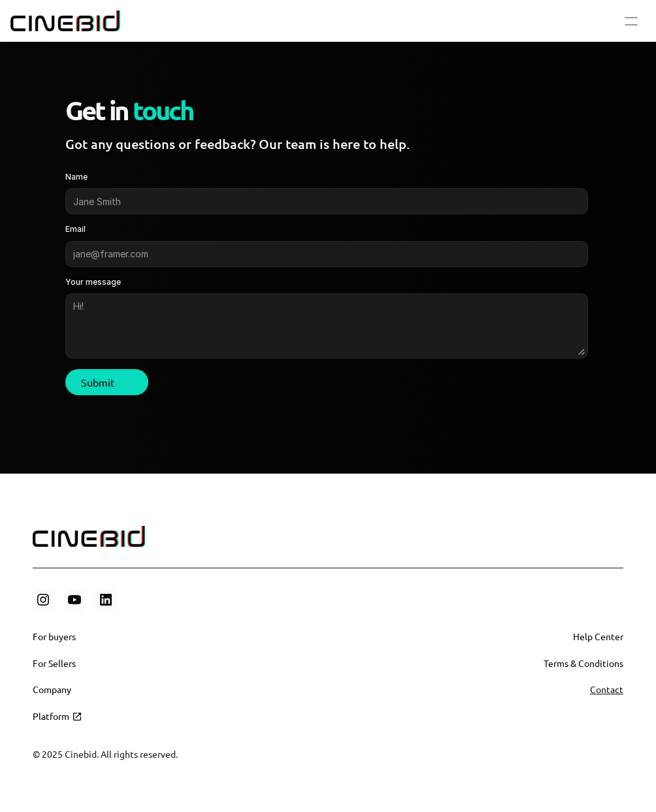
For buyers (54, 636)
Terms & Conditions (583, 663)
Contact (607, 689)
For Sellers (54, 663)
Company (52, 689)
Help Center (598, 636)
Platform (51, 716)
